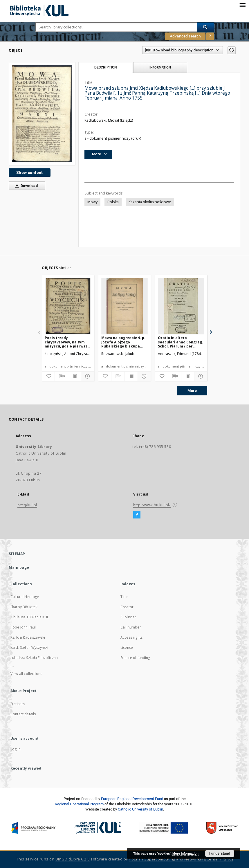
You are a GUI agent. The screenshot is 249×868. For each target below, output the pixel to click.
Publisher (128, 617)
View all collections (26, 674)
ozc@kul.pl (27, 505)
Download (25, 186)
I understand (220, 853)
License (127, 648)
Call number (131, 627)
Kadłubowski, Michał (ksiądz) (109, 120)
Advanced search (185, 36)
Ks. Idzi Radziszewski (28, 637)
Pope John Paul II (25, 627)
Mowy (92, 202)
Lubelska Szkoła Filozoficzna (34, 658)
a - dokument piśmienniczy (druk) (113, 138)
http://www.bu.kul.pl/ (152, 505)
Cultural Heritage (25, 597)
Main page (19, 567)
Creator (127, 607)
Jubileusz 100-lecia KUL (30, 617)
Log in (16, 749)
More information (185, 853)
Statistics (18, 704)
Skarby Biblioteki (25, 607)
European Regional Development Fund (132, 799)
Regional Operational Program (79, 804)
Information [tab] (160, 67)
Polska (113, 202)
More (192, 391)
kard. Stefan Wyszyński (29, 648)
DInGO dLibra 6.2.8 (73, 859)
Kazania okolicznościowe (150, 202)
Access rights (131, 637)
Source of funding (135, 658)
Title (124, 597)
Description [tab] (105, 67)
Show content (30, 172)
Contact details (23, 714)
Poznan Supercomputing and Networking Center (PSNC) (181, 859)
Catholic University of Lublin (140, 809)
